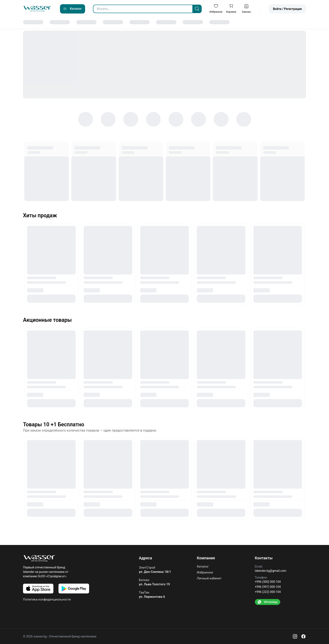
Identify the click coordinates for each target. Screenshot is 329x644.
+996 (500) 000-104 (268, 582)
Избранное (205, 572)
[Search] (197, 9)
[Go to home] (37, 9)
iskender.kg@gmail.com (271, 571)
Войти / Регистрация (287, 9)
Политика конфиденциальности (47, 599)
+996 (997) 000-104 (268, 587)
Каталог (203, 567)
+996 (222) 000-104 (268, 592)
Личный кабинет (209, 578)
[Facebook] (303, 636)
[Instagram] (295, 636)
